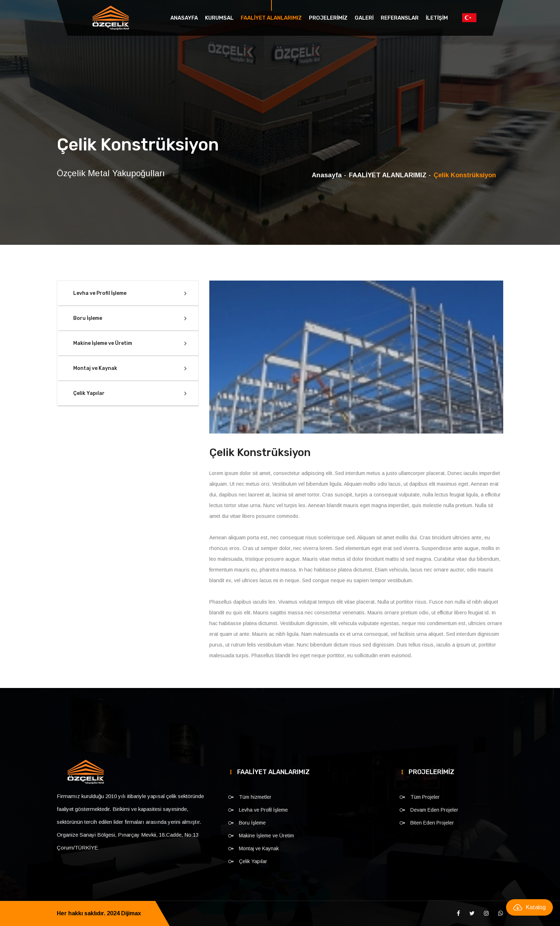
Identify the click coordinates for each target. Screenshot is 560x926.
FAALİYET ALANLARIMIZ (271, 18)
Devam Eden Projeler (434, 810)
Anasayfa (184, 18)
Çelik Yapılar (89, 393)
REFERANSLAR (400, 18)
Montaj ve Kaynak (95, 368)
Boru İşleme (88, 318)
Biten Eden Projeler (432, 823)
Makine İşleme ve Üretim (103, 343)
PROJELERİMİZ (328, 18)
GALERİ (364, 18)
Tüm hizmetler (255, 797)
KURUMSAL (219, 18)
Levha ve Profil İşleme (100, 293)
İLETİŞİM (437, 18)
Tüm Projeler (425, 797)
